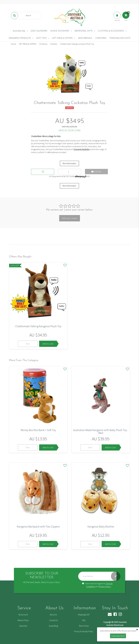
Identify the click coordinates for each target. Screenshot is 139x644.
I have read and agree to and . (97, 585)
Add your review (70, 218)
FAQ (84, 620)
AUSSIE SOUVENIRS (60, 31)
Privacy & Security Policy (84, 631)
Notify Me (96, 171)
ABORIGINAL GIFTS (84, 31)
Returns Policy (23, 620)
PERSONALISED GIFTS (120, 38)
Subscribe (23, 626)
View (28, 344)
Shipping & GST (84, 615)
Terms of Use (84, 626)
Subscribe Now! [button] (118, 636)
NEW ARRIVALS (85, 38)
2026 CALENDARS (39, 31)
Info (88, 176)
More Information (69, 163)
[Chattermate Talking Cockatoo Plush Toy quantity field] (69, 172)
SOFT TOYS (41, 38)
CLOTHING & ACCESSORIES (111, 31)
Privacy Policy (105, 586)
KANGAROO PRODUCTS (20, 38)
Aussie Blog (53, 626)
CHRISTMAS (101, 38)
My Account (23, 615)
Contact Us (53, 620)
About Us (53, 615)
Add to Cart (48, 344)
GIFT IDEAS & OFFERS (62, 38)
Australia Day (19, 31)
